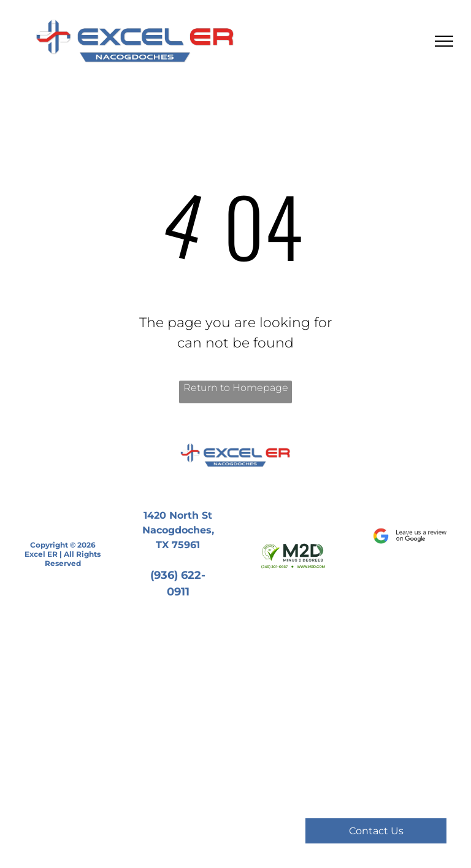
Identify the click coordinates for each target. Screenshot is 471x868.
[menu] (444, 41)
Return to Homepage (236, 388)
